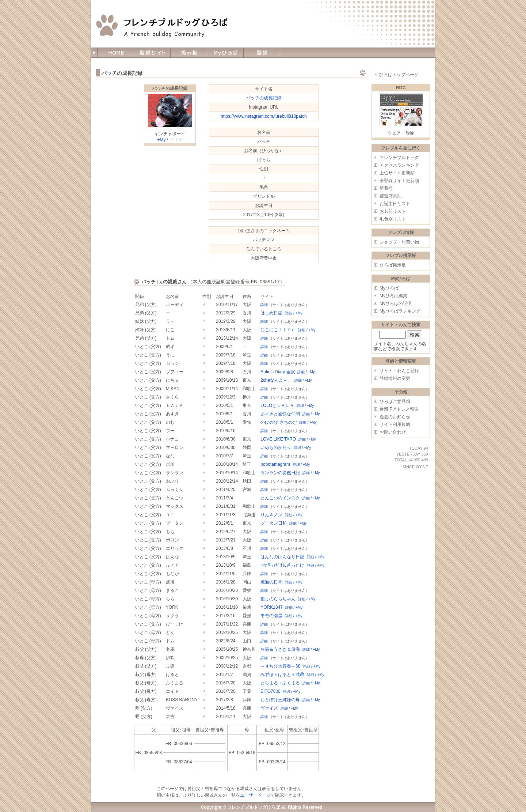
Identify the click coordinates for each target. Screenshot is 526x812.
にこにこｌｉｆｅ (278, 330)
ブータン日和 (274, 523)
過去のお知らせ (395, 417)
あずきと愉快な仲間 (280, 414)
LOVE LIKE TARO (278, 439)
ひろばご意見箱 (395, 401)
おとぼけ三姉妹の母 (280, 700)
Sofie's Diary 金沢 (278, 372)
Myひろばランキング (400, 311)
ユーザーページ (255, 795)
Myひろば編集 (393, 296)
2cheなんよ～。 (276, 380)
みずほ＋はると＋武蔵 (282, 675)
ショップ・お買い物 (399, 242)
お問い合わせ (393, 432)
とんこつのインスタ (280, 498)
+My (161, 140)
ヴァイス (269, 708)
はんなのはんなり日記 (282, 557)
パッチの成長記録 (170, 88)
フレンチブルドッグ (399, 158)
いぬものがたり (276, 447)
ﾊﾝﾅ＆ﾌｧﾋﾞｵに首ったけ (282, 565)
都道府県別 (390, 196)
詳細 (264, 305)
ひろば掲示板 (393, 265)
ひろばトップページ (399, 75)
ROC (401, 88)
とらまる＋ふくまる (280, 683)
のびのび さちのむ (279, 422)
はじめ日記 (271, 313)
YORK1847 (272, 607)
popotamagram (275, 464)
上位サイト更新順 (397, 173)
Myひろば (389, 288)
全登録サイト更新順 (399, 181)
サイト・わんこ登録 (399, 371)
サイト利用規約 (395, 424)
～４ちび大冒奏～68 (280, 666)
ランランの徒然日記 (280, 473)
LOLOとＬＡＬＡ (277, 405)
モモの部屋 (271, 616)
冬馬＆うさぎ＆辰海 (280, 649)
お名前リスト (393, 211)
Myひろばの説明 (396, 303)
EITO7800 (270, 691)
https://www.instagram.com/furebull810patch (264, 116)
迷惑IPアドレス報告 (399, 409)
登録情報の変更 (395, 378)
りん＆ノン (271, 515)
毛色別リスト (393, 219)
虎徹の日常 (271, 582)
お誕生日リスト (395, 204)
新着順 (386, 188)
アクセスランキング (399, 165)
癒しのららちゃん (278, 599)
